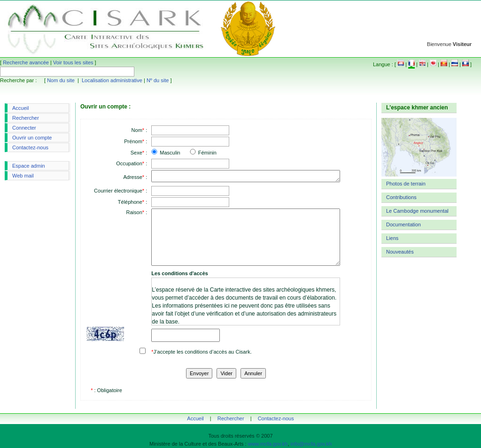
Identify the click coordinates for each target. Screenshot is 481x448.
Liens (392, 238)
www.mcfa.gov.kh (268, 444)
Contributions (401, 197)
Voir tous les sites (73, 62)
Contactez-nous (30, 147)
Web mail (23, 176)
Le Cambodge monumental (417, 211)
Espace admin (29, 166)
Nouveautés (400, 252)
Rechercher (26, 118)
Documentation (403, 224)
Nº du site (158, 80)
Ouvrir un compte (32, 138)
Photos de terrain (406, 184)
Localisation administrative (112, 80)
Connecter (24, 128)
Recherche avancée (26, 62)
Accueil (20, 108)
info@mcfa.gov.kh (311, 444)
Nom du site (61, 80)
